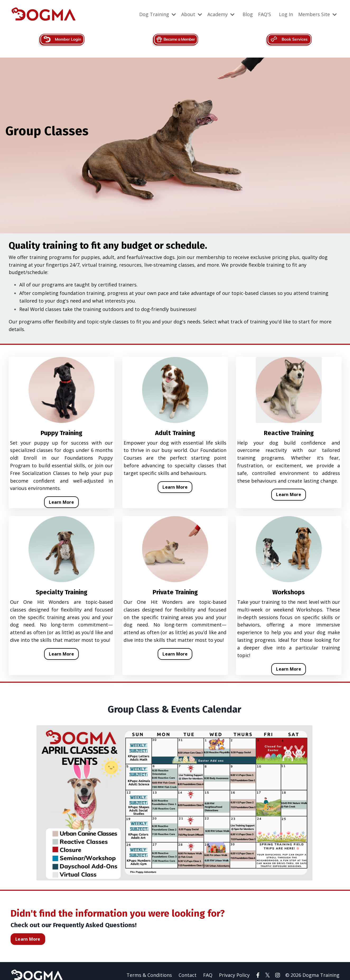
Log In (286, 14)
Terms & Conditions (149, 967)
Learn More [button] (61, 502)
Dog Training (158, 14)
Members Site (318, 14)
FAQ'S (265, 14)
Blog (248, 14)
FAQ (208, 967)
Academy (221, 14)
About (192, 14)
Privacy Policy (234, 967)
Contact (188, 967)
